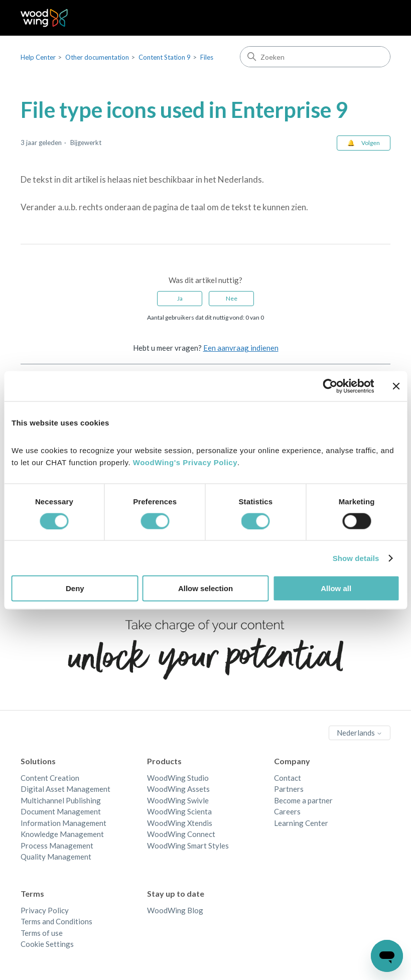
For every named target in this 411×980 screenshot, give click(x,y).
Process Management (57, 846)
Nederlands (360, 733)
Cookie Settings (47, 944)
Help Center (38, 57)
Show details (356, 558)
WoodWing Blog (175, 910)
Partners (289, 789)
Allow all (336, 588)
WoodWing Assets (178, 789)
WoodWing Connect (181, 834)
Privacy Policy (45, 910)
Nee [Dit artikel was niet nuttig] (232, 298)
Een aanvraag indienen (241, 348)
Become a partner (303, 800)
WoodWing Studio (178, 778)
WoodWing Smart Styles (188, 846)
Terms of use (42, 933)
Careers (287, 811)
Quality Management (56, 857)
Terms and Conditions (56, 921)
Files (207, 57)
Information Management (63, 823)
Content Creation (50, 778)
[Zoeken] (315, 57)
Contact (288, 778)
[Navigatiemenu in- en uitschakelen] (373, 18)
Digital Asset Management (65, 789)
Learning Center (301, 823)
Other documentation (97, 57)
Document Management (61, 811)
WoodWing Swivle (178, 800)
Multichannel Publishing (61, 800)
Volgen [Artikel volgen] (371, 143)
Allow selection (205, 588)
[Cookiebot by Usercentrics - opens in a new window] (330, 386)
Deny (75, 588)
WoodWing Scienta (179, 811)
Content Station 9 (165, 57)
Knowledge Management (62, 834)
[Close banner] (396, 386)
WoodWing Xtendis (180, 823)
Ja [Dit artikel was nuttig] (180, 298)
